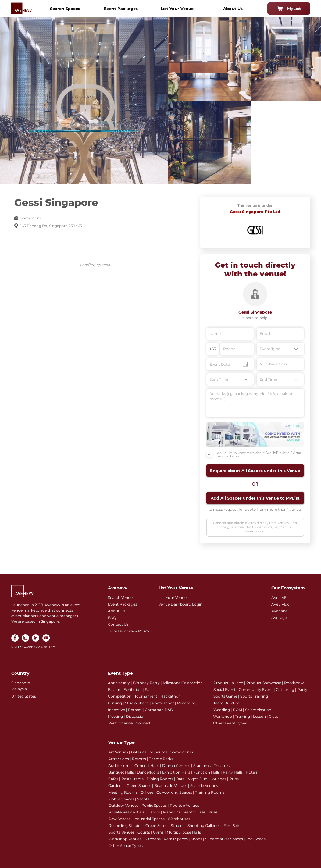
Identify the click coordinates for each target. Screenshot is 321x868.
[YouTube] (46, 638)
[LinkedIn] (36, 638)
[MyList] (289, 9)
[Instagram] (25, 638)
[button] (255, 471)
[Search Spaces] (65, 9)
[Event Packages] (121, 9)
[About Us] (233, 9)
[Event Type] (280, 349)
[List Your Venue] (177, 9)
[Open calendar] (245, 364)
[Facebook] (15, 638)
